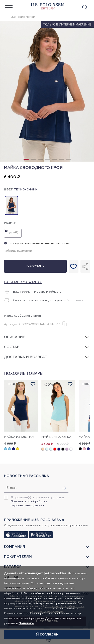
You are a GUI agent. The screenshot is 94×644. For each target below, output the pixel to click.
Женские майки (23, 17)
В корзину (35, 266)
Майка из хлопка (19, 437)
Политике (26, 624)
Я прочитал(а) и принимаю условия (37, 502)
